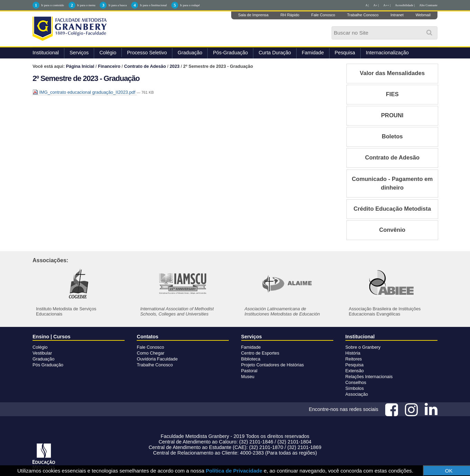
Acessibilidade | (405, 5)
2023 (174, 66)
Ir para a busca (117, 5)
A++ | (387, 5)
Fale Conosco (323, 15)
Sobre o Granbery (363, 347)
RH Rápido (290, 15)
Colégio (108, 53)
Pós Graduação (48, 365)
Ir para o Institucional (153, 5)
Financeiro (109, 66)
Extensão (355, 371)
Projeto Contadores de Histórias (273, 365)
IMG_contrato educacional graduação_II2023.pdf (85, 92)
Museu (248, 377)
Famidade (313, 53)
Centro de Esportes (260, 353)
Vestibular (42, 353)
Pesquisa (345, 53)
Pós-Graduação (230, 53)
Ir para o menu (86, 5)
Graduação (190, 53)
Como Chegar (151, 353)
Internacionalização (387, 53)
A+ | (376, 5)
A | (367, 5)
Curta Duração (275, 53)
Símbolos (355, 388)
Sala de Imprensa (253, 15)
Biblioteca (251, 359)
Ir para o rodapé (190, 5)
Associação (357, 394)
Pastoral (249, 371)
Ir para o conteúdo (53, 5)
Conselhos (356, 382)
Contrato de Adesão (145, 66)
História (353, 353)
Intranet (397, 15)
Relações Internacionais (369, 377)
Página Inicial (80, 66)
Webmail (423, 15)
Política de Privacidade (234, 471)
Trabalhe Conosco (363, 15)
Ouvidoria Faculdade (157, 359)
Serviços (79, 53)
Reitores (354, 359)
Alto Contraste (428, 5)
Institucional (46, 53)
